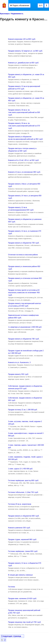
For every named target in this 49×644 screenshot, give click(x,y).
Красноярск (5, 14)
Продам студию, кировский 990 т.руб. (22, 539)
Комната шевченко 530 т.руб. (19, 528)
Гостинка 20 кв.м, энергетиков (20, 504)
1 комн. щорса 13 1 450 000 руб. (21, 469)
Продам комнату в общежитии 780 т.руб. (24, 339)
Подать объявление (20, 5)
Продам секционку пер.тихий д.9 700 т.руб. (25, 622)
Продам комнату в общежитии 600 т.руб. (24, 516)
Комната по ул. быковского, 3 (19, 362)
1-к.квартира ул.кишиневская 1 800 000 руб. (25, 327)
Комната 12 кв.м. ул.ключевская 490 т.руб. (24, 172)
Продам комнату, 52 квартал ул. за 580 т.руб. (25, 51)
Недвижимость (17, 14)
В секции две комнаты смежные (20, 575)
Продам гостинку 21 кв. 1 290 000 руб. (23, 410)
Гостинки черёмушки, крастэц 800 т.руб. (23, 480)
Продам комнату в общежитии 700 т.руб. (24, 243)
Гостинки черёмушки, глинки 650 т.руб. (23, 551)
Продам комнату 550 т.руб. (18, 374)
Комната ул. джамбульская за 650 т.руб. (24, 63)
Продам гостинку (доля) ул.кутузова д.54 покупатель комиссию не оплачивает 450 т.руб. (24, 293)
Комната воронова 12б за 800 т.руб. (22, 39)
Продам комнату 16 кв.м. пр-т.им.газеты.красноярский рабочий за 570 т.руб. (24, 126)
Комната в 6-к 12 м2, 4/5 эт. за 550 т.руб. (24, 160)
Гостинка (12, 587)
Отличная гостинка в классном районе (23, 255)
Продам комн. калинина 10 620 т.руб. (22, 598)
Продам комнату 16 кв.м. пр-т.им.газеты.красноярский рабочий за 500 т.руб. (24, 112)
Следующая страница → (12, 636)
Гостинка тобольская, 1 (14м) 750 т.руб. (23, 492)
